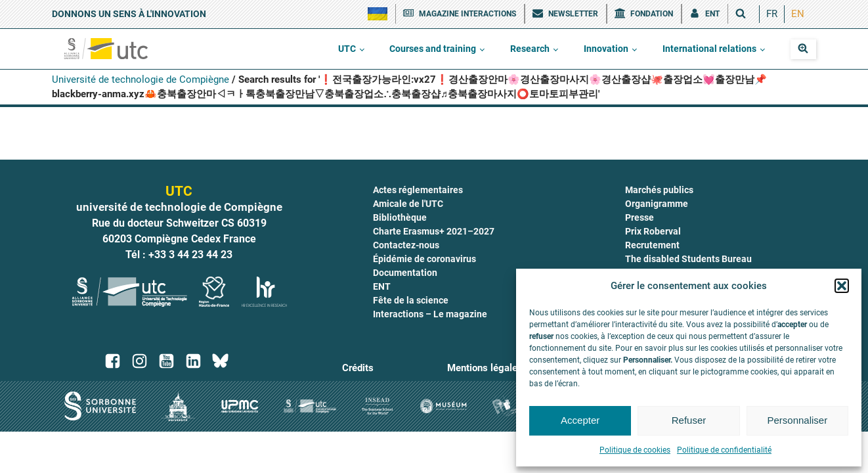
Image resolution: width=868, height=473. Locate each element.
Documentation (405, 273)
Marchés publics (659, 190)
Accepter (580, 420)
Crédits (358, 368)
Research (530, 49)
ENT (382, 286)
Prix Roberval (653, 231)
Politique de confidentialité (724, 450)
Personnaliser (797, 420)
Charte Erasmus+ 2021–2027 (434, 231)
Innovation (606, 49)
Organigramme (657, 204)
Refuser (689, 420)
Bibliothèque (400, 217)
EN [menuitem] (798, 14)
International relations (709, 49)
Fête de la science (411, 300)
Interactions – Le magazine (430, 314)
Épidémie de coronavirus (424, 259)
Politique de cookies (635, 450)
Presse (640, 217)
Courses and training (433, 49)
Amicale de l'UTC (408, 204)
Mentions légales (485, 368)
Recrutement (652, 245)
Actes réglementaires (418, 190)
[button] (842, 286)
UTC (347, 49)
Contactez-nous (406, 245)
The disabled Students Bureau (688, 259)
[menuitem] (772, 14)
